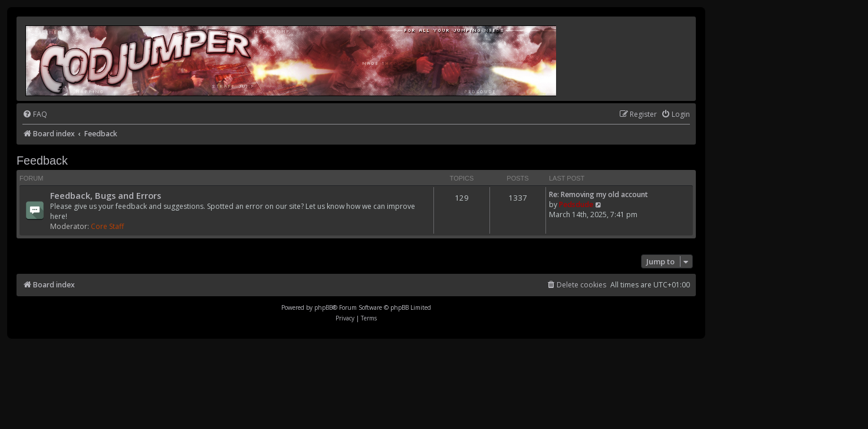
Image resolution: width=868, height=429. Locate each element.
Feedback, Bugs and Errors (106, 195)
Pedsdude (576, 204)
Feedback (42, 161)
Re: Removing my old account (599, 194)
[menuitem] (35, 115)
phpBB (323, 307)
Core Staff (107, 226)
